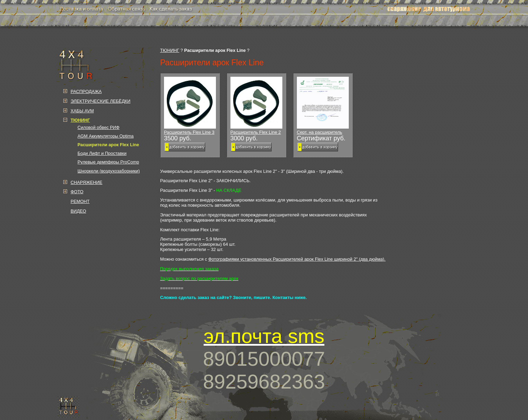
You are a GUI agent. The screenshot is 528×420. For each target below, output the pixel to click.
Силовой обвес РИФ (98, 127)
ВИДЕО (78, 211)
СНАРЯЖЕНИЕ (87, 182)
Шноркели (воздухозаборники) (109, 171)
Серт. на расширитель (323, 106)
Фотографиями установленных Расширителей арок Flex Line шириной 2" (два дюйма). (297, 259)
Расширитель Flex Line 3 (190, 106)
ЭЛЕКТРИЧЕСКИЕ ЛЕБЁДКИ (101, 101)
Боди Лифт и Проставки (102, 153)
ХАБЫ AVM (82, 111)
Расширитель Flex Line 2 (256, 106)
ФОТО (77, 192)
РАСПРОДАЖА (86, 91)
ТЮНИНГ (170, 50)
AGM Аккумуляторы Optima (106, 136)
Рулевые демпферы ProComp (108, 162)
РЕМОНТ (80, 201)
